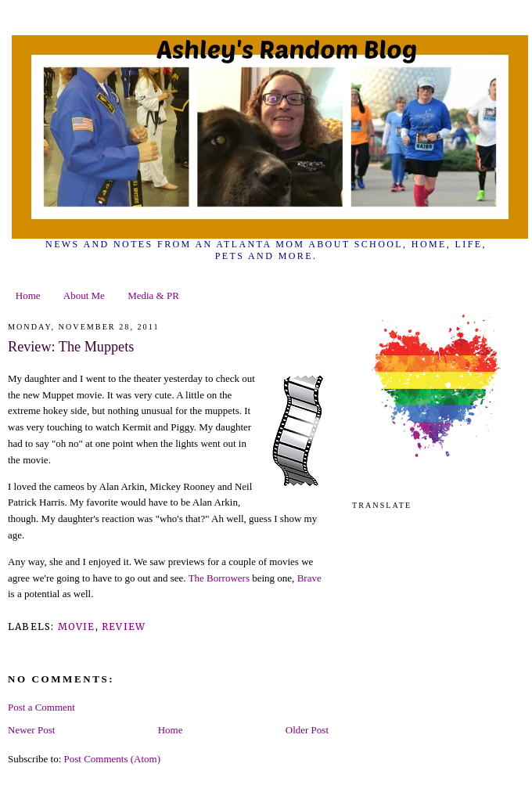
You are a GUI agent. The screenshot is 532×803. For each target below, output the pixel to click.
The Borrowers (219, 578)
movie (77, 627)
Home (28, 295)
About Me (84, 295)
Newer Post (31, 730)
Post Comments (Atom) (113, 759)
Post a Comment (41, 707)
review (124, 627)
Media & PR (153, 295)
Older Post (307, 730)
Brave (309, 578)
